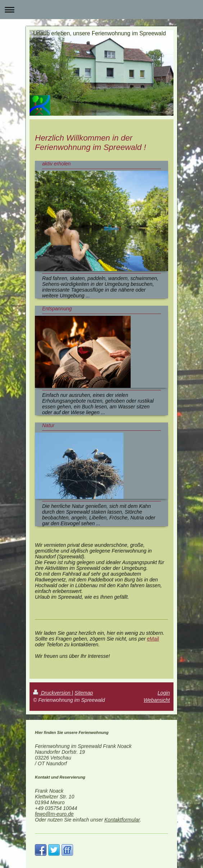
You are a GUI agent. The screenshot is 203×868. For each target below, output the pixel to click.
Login (164, 693)
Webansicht (157, 700)
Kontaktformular (122, 820)
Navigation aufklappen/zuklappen (101, 10)
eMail (153, 639)
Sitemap (84, 693)
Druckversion (52, 693)
